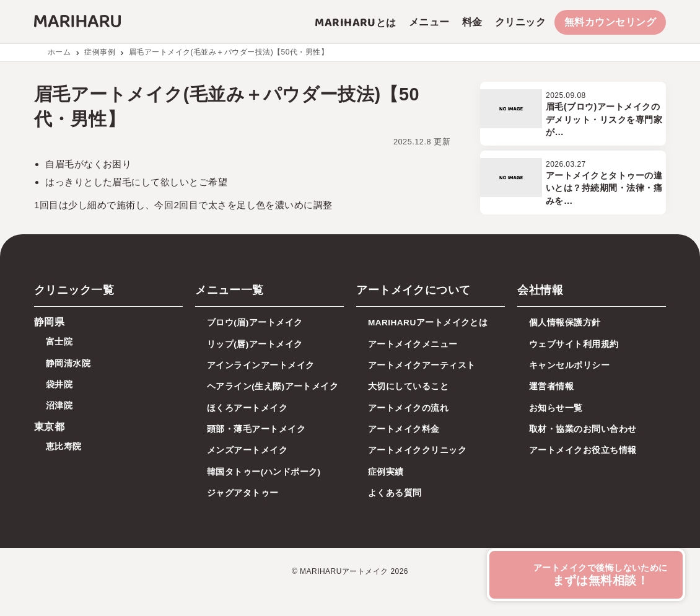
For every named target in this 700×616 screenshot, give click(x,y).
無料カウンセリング (610, 22)
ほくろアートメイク (247, 408)
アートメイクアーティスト (422, 365)
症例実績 (386, 472)
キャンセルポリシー (569, 365)
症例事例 (100, 52)
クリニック (520, 22)
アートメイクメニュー (413, 344)
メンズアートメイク (247, 450)
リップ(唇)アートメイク (255, 344)
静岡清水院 (68, 363)
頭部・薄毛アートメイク (256, 429)
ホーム (59, 52)
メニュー (429, 22)
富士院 (59, 342)
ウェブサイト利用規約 (574, 344)
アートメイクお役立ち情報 (583, 450)
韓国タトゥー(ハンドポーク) (264, 472)
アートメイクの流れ (408, 408)
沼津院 (59, 406)
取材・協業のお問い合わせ (583, 429)
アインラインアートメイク (261, 365)
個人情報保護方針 (565, 323)
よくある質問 (395, 493)
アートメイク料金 (404, 429)
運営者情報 (551, 386)
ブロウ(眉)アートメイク (255, 323)
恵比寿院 (64, 447)
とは (356, 22)
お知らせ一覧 (556, 408)
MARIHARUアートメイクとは (428, 323)
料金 (472, 22)
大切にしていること (408, 386)
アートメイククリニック (417, 450)
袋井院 (59, 385)
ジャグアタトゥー (243, 493)
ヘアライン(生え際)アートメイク (273, 386)
